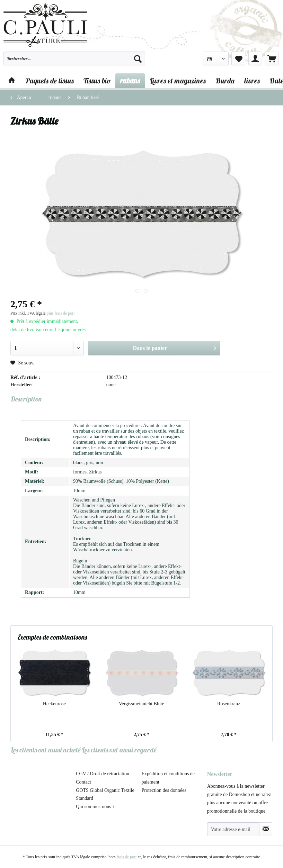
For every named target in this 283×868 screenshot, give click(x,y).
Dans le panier (174, 347)
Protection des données (164, 790)
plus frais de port (61, 313)
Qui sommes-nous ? (95, 807)
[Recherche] (138, 58)
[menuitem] (74, 62)
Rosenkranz (229, 704)
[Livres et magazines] (178, 81)
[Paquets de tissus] (50, 81)
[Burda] (225, 81)
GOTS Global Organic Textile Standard (105, 794)
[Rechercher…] (74, 58)
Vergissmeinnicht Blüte (141, 704)
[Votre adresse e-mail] (233, 829)
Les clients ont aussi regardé (119, 750)
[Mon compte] (255, 58)
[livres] (252, 81)
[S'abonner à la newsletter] (266, 829)
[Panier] (272, 58)
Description (26, 399)
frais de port (127, 857)
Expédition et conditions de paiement (168, 778)
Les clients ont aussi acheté (45, 750)
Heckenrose (54, 704)
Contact (83, 782)
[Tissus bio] (97, 81)
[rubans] (130, 81)
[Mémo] (238, 58)
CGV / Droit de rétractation (103, 774)
